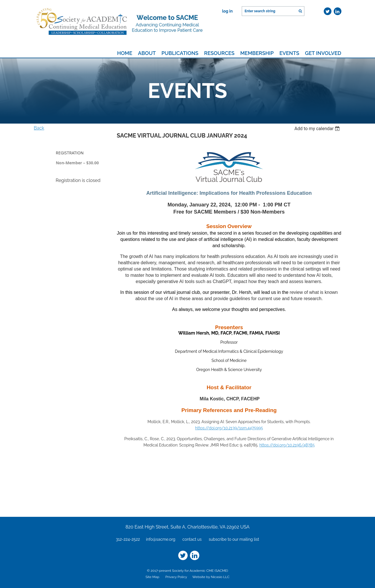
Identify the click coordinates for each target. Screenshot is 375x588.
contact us (192, 539)
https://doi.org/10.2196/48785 (287, 445)
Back (39, 128)
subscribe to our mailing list (234, 539)
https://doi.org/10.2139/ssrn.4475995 (229, 428)
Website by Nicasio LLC (211, 577)
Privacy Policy (176, 577)
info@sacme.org (161, 539)
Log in (227, 11)
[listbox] (318, 129)
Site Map (152, 577)
